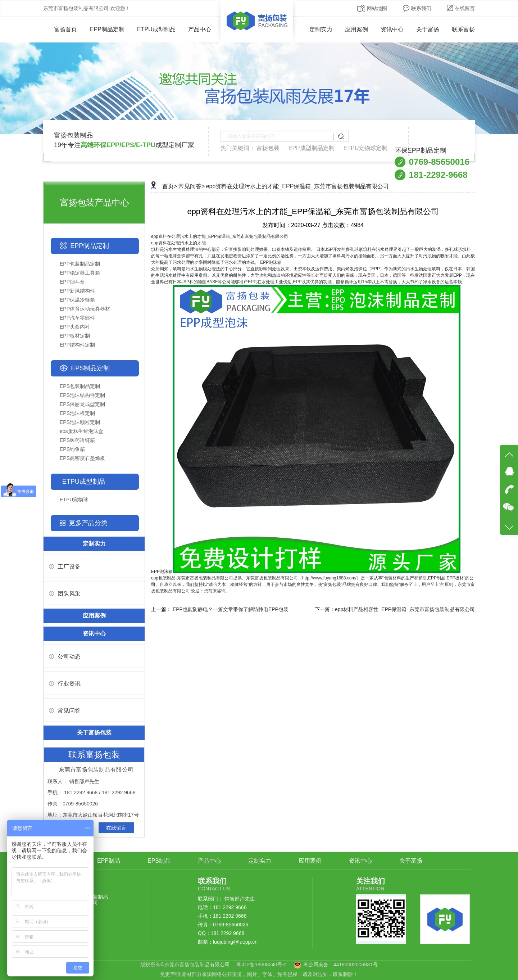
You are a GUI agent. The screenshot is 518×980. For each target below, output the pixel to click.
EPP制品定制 (107, 29)
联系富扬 (463, 29)
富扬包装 (268, 148)
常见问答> (192, 186)
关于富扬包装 (94, 733)
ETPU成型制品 (156, 29)
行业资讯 (65, 684)
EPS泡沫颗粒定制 (80, 422)
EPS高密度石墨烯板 (82, 458)
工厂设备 (65, 567)
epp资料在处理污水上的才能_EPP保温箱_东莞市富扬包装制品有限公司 (298, 186)
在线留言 (461, 8)
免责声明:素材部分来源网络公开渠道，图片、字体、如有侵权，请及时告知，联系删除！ (259, 974)
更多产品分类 (88, 523)
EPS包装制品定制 (80, 386)
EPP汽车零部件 (77, 318)
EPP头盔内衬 (75, 327)
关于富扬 (428, 29)
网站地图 (372, 8)
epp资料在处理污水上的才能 (178, 243)
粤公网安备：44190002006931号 (340, 965)
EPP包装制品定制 (80, 264)
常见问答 (65, 711)
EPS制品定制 (90, 368)
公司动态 (65, 657)
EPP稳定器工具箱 (80, 273)
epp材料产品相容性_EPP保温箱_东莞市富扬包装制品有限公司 (405, 609)
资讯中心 (392, 29)
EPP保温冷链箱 (77, 300)
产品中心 (200, 29)
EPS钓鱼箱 (72, 449)
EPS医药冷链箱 (77, 440)
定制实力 (321, 29)
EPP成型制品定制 (312, 148)
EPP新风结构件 (77, 291)
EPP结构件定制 (77, 345)
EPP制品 (109, 861)
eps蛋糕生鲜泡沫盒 (81, 431)
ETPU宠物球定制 (366, 148)
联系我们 (417, 8)
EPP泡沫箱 (306, 572)
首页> (170, 186)
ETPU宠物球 (74, 500)
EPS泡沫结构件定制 (82, 395)
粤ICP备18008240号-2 (262, 965)
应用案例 (356, 29)
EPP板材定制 (75, 336)
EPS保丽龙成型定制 (82, 404)
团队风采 (65, 594)
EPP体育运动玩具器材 (85, 309)
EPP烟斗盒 (72, 282)
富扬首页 (60, 29)
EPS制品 (159, 861)
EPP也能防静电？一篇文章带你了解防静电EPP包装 (231, 609)
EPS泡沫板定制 (77, 413)
